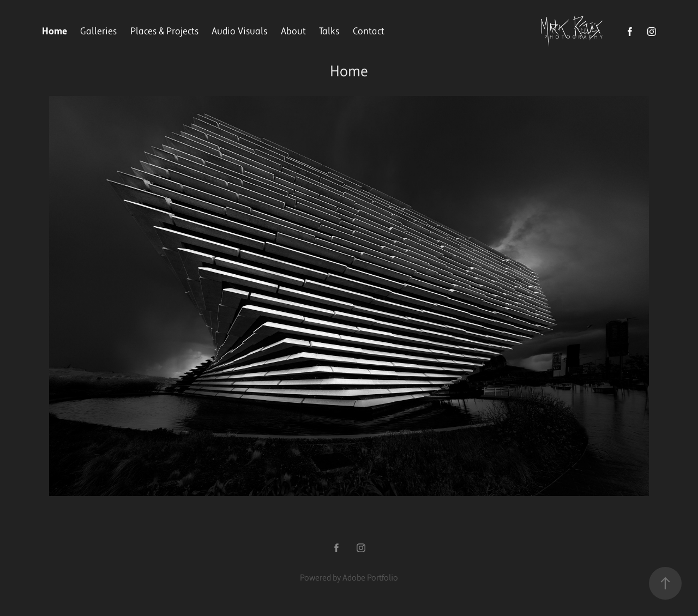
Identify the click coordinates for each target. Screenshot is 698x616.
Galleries (98, 31)
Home (55, 31)
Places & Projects (164, 31)
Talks (329, 31)
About (293, 31)
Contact (369, 31)
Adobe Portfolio (370, 578)
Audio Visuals (239, 31)
